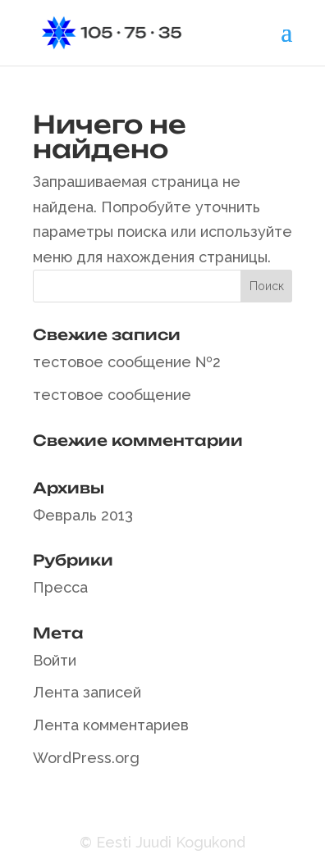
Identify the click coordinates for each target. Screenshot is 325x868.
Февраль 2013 (83, 515)
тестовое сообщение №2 (127, 362)
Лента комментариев (111, 725)
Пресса (60, 587)
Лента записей (87, 692)
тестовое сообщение (112, 395)
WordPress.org (86, 758)
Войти (55, 660)
